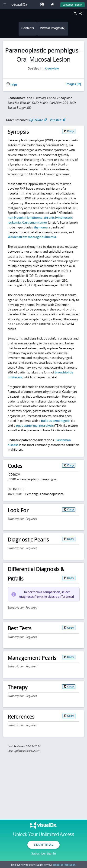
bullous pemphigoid (55, 421)
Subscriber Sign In (44, 853)
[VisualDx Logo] (20, 5)
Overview (52, 68)
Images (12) (73, 84)
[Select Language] (43, 5)
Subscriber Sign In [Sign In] (73, 5)
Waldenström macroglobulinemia (32, 237)
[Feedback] (53, 5)
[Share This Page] (82, 14)
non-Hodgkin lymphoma (25, 218)
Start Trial (43, 845)
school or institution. (64, 865)
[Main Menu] (5, 5)
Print (12, 85)
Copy (71, 131)
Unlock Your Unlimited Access (43, 834)
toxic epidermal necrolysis (35, 426)
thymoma (41, 227)
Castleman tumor (35, 222)
